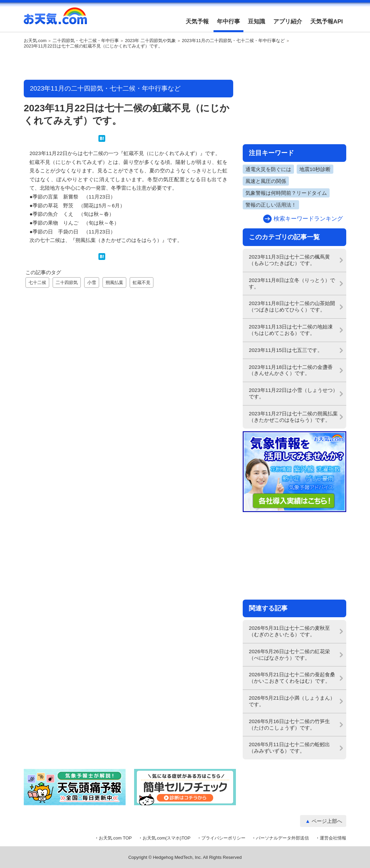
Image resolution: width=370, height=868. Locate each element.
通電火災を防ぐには (268, 169)
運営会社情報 (333, 838)
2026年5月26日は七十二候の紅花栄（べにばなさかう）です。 (289, 655)
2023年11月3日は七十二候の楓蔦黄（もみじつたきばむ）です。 (289, 260)
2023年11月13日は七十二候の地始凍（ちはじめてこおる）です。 (291, 330)
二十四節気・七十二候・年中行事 (86, 41)
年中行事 (228, 22)
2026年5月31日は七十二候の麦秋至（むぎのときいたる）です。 (289, 631)
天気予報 (197, 22)
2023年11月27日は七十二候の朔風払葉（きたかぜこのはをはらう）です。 (293, 417)
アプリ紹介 (288, 22)
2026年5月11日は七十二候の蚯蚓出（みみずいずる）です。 (289, 748)
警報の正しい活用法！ (271, 205)
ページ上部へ (327, 821)
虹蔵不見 (142, 282)
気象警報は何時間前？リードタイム (286, 193)
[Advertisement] (129, 65)
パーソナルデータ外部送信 (282, 838)
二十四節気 (67, 282)
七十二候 (37, 282)
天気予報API (327, 22)
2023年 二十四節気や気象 (150, 41)
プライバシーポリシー (223, 838)
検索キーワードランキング (308, 219)
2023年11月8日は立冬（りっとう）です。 (292, 283)
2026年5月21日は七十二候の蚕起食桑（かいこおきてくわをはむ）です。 (292, 678)
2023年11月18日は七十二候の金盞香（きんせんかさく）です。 (291, 370)
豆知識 (256, 22)
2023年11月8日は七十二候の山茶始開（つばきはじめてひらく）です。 (292, 306)
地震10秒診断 (315, 169)
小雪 (92, 282)
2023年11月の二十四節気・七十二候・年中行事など (233, 41)
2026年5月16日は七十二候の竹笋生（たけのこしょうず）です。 (289, 724)
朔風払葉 (114, 282)
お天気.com (55, 20)
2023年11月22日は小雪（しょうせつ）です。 (293, 393)
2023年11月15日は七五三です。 (286, 350)
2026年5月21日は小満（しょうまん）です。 (292, 701)
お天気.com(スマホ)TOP (166, 838)
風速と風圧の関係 (266, 181)
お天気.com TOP (115, 838)
